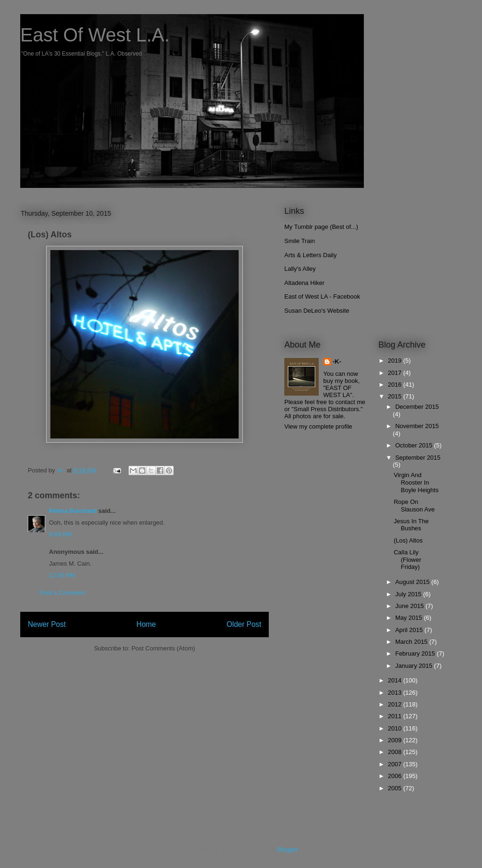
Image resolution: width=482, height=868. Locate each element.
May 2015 (410, 618)
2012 (396, 704)
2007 (396, 764)
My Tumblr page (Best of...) (321, 227)
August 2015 (414, 582)
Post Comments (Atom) (163, 648)
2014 (396, 680)
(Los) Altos (408, 540)
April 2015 (410, 630)
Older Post (244, 624)
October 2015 (415, 445)
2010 (396, 728)
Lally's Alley (300, 269)
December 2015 (417, 407)
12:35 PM (62, 575)
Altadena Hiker (304, 283)
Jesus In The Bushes (411, 525)
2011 (396, 716)
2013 (396, 693)
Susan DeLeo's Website (317, 311)
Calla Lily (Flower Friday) (407, 560)
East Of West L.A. (95, 35)
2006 (396, 776)
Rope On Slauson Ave (414, 506)
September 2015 (418, 458)
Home (146, 624)
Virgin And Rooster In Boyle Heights (416, 482)
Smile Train (300, 241)
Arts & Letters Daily (310, 255)
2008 (396, 752)
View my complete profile (318, 426)
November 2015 (417, 426)
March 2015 (412, 642)
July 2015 (409, 594)
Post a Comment (62, 593)
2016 (396, 385)
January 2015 (415, 666)
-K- (337, 361)
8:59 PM (60, 534)
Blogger (287, 849)
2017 (396, 373)
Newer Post (47, 624)
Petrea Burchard (73, 511)
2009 (396, 740)
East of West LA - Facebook (322, 296)
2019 (396, 361)
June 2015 (410, 606)
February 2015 (416, 653)
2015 (396, 396)
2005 (396, 788)
